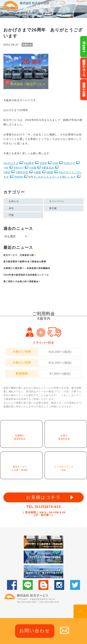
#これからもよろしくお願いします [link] (55, 177)
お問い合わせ (35, 631)
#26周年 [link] (29, 163)
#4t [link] (6, 168)
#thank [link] (19, 177)
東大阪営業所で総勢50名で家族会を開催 (25, 262)
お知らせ (14, 201)
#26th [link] (43, 163)
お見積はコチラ (43, 497)
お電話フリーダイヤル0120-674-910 (83, 90)
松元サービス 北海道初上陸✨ (20, 255)
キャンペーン (57, 201)
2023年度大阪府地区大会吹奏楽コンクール (26, 275)
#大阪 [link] (33, 168)
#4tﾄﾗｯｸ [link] (19, 168)
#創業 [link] (50, 172)
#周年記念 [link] (22, 172)
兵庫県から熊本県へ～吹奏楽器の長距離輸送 (27, 268)
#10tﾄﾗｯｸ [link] (69, 163)
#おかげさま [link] (11, 163)
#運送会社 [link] (48, 168)
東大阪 (53, 208)
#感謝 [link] (37, 172)
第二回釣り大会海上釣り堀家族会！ (22, 281)
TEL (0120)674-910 (43, 507)
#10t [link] (55, 163)
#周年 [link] (7, 172)
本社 (11, 208)
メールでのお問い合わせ (83, 68)
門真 (11, 215)
